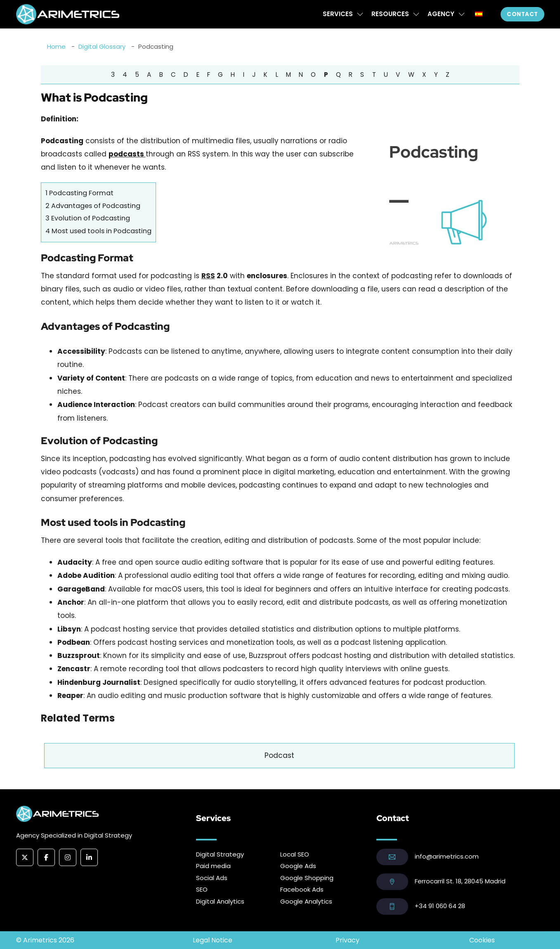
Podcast (279, 755)
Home (56, 46)
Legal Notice (213, 940)
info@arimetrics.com (447, 856)
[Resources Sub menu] (416, 14)
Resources (390, 14)
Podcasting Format (79, 193)
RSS (208, 276)
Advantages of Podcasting (93, 206)
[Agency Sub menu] (462, 14)
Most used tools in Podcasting (98, 231)
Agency (441, 14)
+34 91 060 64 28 (440, 906)
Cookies (482, 940)
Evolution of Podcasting (88, 218)
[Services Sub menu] (360, 14)
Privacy (347, 940)
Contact (522, 14)
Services (338, 14)
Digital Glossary (102, 46)
